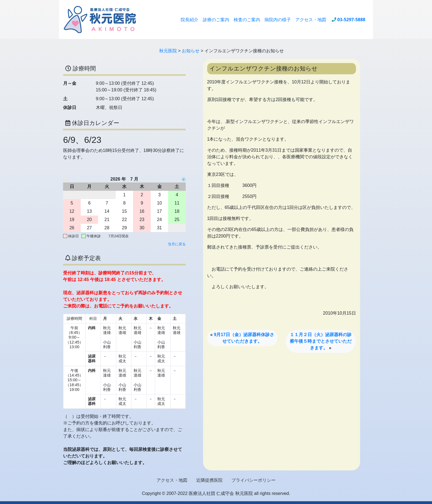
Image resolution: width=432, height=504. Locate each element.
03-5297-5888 (351, 20)
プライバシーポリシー (253, 480)
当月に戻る (177, 244)
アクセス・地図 (311, 20)
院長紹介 (190, 20)
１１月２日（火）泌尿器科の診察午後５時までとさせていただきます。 (321, 341)
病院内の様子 (278, 20)
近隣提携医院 (209, 480)
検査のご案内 (247, 20)
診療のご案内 (216, 20)
